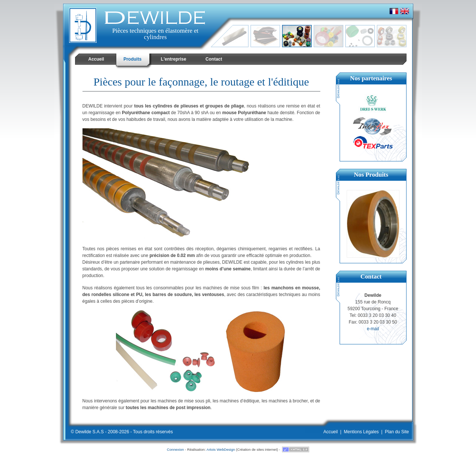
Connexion (175, 449)
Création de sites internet (257, 449)
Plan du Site (397, 432)
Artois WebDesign (221, 449)
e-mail (373, 329)
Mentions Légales (361, 432)
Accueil (331, 432)
